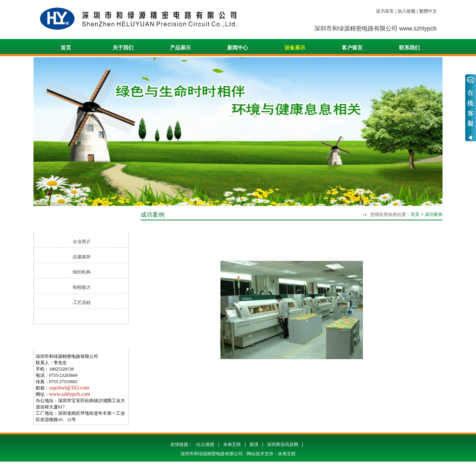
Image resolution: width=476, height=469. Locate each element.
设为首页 (385, 11)
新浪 (254, 444)
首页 (66, 48)
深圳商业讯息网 (283, 444)
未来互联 (232, 444)
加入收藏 (406, 11)
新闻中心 (238, 48)
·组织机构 (81, 272)
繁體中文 (428, 11)
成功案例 (434, 214)
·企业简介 (81, 242)
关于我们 (123, 48)
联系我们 (409, 48)
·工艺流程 (81, 303)
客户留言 (352, 48)
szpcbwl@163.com (69, 388)
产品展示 (180, 48)
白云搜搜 (205, 444)
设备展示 (295, 48)
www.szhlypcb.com (70, 394)
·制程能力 (81, 287)
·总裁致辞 (81, 257)
